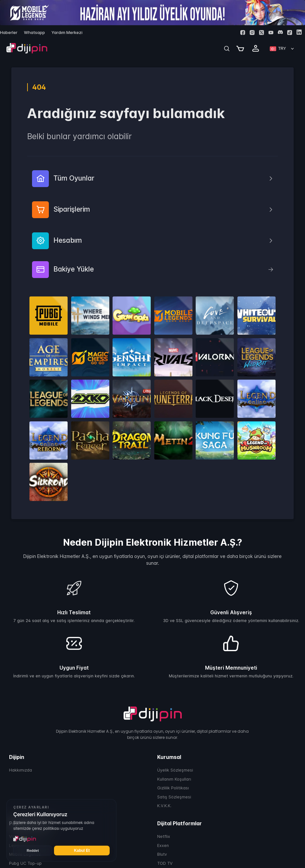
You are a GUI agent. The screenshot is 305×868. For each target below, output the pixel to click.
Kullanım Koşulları (174, 779)
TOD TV (165, 863)
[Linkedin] (299, 32)
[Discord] (280, 32)
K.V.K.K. (164, 806)
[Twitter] (261, 33)
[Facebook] (243, 33)
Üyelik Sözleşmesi (175, 770)
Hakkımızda (21, 770)
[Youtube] (271, 33)
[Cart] (240, 49)
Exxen (163, 846)
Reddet (33, 851)
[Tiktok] (290, 33)
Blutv (162, 854)
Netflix (164, 836)
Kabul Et (82, 851)
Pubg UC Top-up (25, 863)
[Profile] (256, 49)
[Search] (227, 49)
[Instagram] (252, 33)
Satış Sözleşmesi (174, 797)
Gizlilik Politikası (173, 788)
